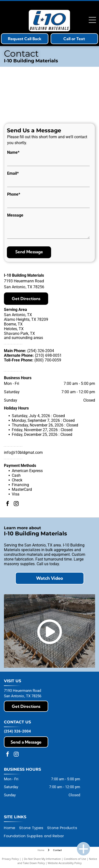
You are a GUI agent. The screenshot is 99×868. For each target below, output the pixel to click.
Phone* (14, 194)
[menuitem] (12, 828)
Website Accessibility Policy (65, 863)
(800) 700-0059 (48, 360)
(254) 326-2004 (41, 351)
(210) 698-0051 (48, 355)
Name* (13, 152)
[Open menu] (92, 20)
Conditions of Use (75, 859)
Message (15, 215)
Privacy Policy (10, 859)
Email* (13, 173)
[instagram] (16, 504)
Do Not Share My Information (42, 859)
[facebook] (8, 504)
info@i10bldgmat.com (23, 452)
